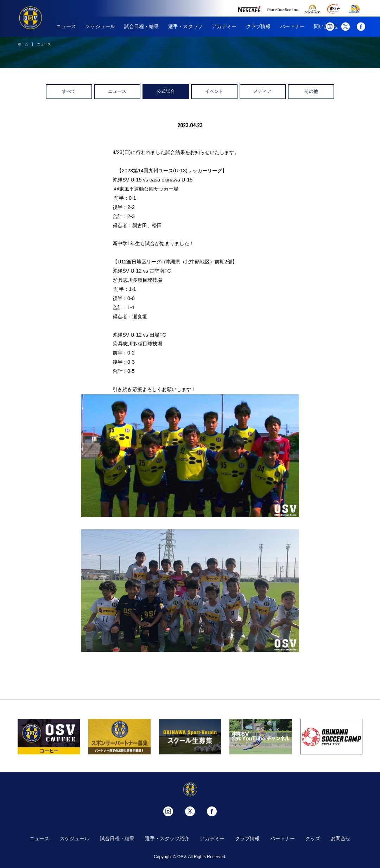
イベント (214, 91)
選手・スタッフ (185, 26)
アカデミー (224, 26)
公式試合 (166, 91)
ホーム (23, 44)
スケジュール (100, 26)
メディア (262, 91)
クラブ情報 (258, 26)
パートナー (292, 26)
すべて (69, 91)
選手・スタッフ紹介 (167, 838)
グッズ (313, 838)
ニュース (66, 26)
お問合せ (341, 838)
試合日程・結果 (141, 26)
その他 (311, 91)
